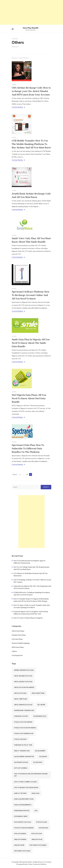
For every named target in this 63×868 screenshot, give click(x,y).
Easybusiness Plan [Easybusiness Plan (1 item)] (40, 716)
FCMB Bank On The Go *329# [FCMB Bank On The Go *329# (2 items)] (23, 745)
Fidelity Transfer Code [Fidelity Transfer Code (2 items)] (22, 751)
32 (27, 474)
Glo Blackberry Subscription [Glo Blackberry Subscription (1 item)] (24, 757)
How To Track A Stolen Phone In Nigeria (28, 618)
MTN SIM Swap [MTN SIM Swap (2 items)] (43, 828)
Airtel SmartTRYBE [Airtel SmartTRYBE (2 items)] (38, 693)
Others (14, 85)
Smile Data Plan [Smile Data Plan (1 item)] (37, 839)
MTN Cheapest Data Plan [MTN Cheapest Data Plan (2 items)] (23, 822)
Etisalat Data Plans (19, 635)
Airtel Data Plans (18, 631)
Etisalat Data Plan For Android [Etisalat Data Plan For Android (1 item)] (25, 728)
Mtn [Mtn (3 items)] (36, 811)
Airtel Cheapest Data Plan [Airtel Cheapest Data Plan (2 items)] (23, 682)
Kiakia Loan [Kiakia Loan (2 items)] (35, 793)
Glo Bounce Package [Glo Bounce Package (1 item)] (21, 762)
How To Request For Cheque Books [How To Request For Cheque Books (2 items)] (26, 788)
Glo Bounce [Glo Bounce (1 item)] (43, 757)
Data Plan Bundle (31, 28)
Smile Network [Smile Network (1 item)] (19, 845)
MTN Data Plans (18, 647)
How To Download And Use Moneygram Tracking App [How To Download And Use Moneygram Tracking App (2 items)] (31, 775)
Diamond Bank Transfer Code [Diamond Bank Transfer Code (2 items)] (24, 710)
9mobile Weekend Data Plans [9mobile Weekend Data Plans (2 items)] (24, 670)
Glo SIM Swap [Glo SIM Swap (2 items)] (38, 762)
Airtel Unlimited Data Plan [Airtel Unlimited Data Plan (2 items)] (23, 705)
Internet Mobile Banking (21, 643)
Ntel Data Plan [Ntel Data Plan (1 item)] (37, 834)
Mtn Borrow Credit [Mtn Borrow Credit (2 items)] (21, 816)
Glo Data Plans (17, 639)
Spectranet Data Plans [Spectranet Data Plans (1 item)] (22, 851)
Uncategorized (17, 655)
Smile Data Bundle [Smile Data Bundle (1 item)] (20, 839)
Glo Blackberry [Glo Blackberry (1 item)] (40, 751)
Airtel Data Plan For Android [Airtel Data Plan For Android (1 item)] (24, 687)
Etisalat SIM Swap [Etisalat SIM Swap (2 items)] (20, 739)
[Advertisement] (31, 12)
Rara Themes (29, 864)
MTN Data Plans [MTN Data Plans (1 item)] (42, 822)
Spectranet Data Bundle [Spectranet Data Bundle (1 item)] (38, 845)
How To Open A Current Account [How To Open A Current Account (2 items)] (26, 782)
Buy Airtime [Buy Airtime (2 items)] (41, 705)
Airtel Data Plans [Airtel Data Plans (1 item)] (20, 693)
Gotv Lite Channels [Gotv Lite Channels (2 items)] (21, 768)
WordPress (43, 864)
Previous (15, 475)
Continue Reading (17, 107)
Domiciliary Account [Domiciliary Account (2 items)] (21, 716)
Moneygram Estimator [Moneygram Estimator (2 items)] (22, 811)
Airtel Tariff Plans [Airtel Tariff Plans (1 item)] (21, 699)
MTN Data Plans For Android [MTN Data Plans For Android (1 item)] (24, 828)
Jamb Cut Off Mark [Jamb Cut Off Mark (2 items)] (20, 793)
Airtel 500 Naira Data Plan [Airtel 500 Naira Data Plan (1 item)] (23, 676)
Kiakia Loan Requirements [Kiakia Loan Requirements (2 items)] (23, 805)
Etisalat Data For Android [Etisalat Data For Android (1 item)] (23, 722)
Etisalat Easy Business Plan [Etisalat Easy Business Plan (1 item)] (24, 734)
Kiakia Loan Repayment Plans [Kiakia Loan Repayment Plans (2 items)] (24, 799)
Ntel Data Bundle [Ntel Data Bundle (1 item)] (20, 834)
